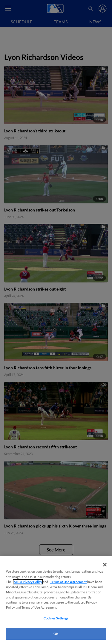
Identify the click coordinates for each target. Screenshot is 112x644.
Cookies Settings (56, 618)
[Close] (105, 565)
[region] (56, 600)
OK (56, 634)
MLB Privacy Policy (28, 582)
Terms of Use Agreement (68, 582)
